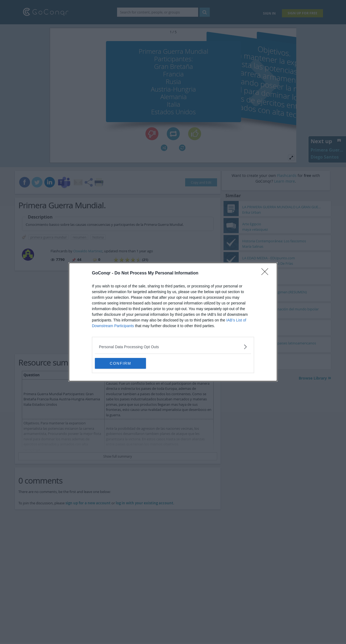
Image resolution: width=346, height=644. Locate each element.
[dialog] (173, 322)
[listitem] (173, 347)
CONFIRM (120, 363)
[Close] (267, 273)
